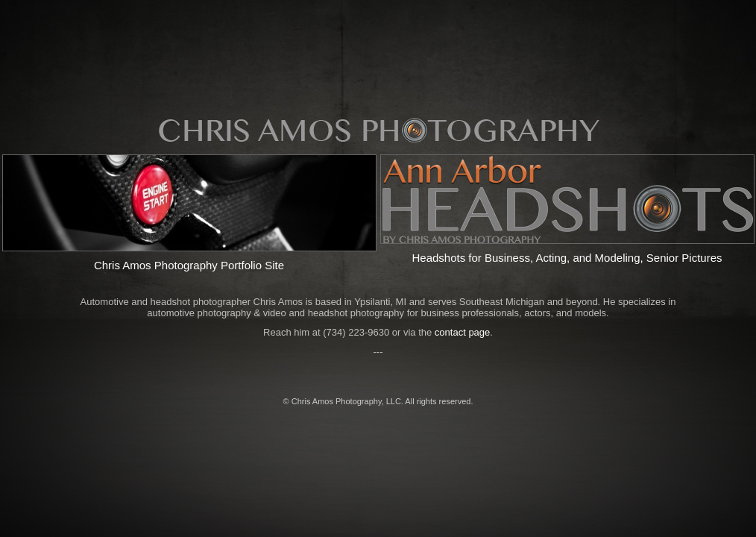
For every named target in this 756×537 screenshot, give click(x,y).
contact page (462, 332)
